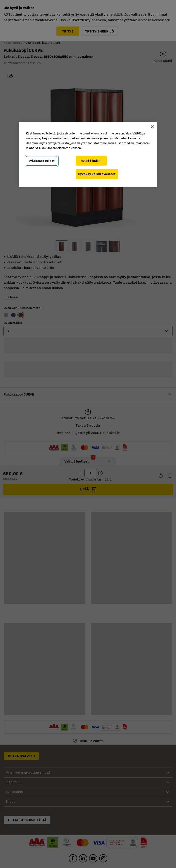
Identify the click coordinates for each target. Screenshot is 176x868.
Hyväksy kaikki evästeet (97, 174)
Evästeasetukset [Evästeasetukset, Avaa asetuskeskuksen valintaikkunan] (42, 161)
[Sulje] (152, 127)
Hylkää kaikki (91, 161)
